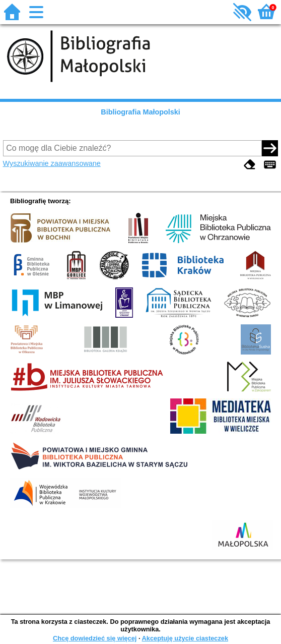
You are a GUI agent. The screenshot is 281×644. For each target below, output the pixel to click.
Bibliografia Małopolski (140, 112)
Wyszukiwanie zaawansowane (52, 163)
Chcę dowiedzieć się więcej (95, 638)
